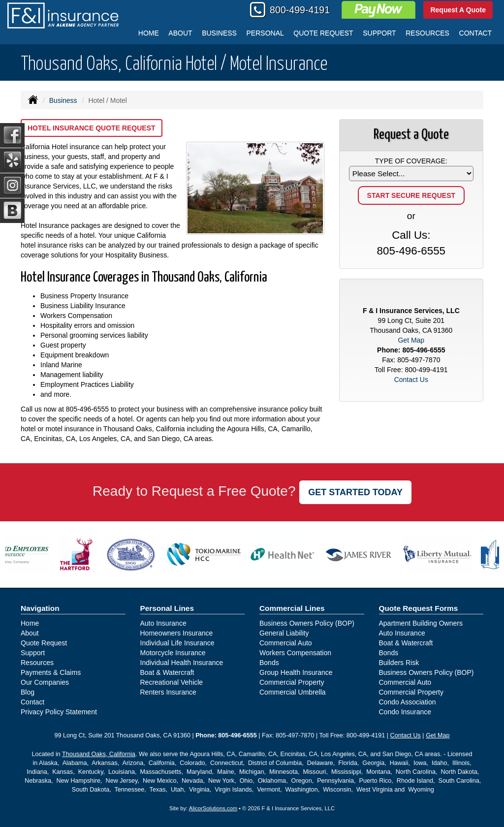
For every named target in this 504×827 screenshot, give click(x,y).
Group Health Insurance (296, 672)
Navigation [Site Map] (40, 608)
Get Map (411, 340)
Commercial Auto (286, 643)
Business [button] (219, 33)
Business (63, 100)
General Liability (284, 633)
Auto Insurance (163, 623)
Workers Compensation (295, 653)
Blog (28, 692)
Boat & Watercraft (167, 672)
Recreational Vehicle (172, 682)
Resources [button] (427, 33)
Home (149, 33)
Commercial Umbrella (293, 692)
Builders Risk (399, 663)
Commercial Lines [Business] (292, 608)
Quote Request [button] (323, 33)
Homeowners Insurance (177, 633)
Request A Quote (458, 10)
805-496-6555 (87, 409)
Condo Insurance (405, 712)
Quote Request (44, 643)
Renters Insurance (168, 692)
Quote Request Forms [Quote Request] (419, 608)
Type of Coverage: (411, 161)
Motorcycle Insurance (173, 653)
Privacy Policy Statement (59, 712)
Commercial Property (292, 682)
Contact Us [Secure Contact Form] (411, 380)
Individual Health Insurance (182, 663)
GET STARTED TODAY (355, 492)
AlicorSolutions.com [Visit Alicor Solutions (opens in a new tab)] (213, 808)
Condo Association (408, 702)
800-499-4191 (300, 10)
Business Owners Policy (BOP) (307, 623)
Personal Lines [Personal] (167, 608)
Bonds (269, 663)
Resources (37, 663)
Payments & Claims (51, 672)
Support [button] (379, 33)
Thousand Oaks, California (99, 754)
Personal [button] (265, 33)
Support (33, 653)
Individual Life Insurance (177, 643)
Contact (476, 33)
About (180, 33)
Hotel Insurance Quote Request (92, 128)
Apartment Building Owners (421, 623)
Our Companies (45, 682)
